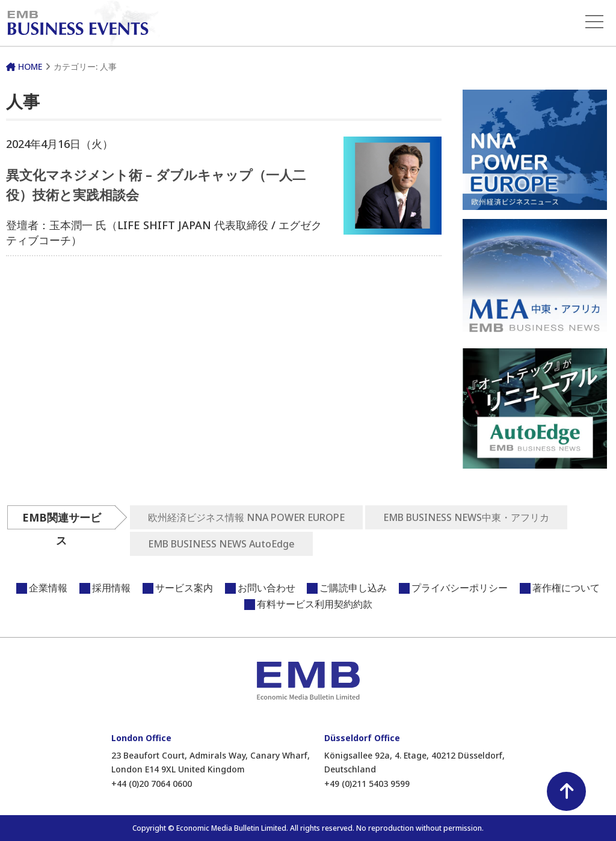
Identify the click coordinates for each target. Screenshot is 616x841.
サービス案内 (184, 588)
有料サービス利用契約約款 (315, 604)
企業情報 (48, 588)
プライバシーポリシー (460, 588)
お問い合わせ (266, 588)
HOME (24, 66)
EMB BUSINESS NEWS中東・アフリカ (466, 517)
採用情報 (111, 588)
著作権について (566, 588)
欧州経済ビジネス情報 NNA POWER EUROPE (246, 517)
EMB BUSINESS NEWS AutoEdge (221, 544)
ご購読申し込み (353, 588)
